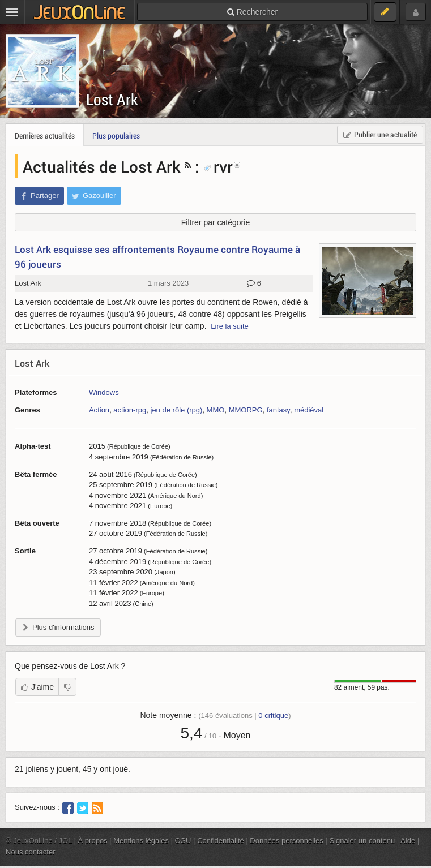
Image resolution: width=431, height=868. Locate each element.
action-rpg (130, 410)
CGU (183, 841)
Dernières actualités (45, 136)
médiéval (309, 410)
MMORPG (246, 410)
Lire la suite (230, 326)
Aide (408, 841)
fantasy (278, 410)
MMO (216, 410)
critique (273, 716)
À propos (93, 841)
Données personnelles (287, 841)
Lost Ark (112, 99)
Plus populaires (116, 136)
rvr (218, 166)
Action (99, 410)
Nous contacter (31, 852)
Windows (104, 392)
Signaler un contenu (362, 841)
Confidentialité (221, 841)
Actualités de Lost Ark (102, 166)
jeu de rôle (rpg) (176, 410)
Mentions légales (141, 841)
